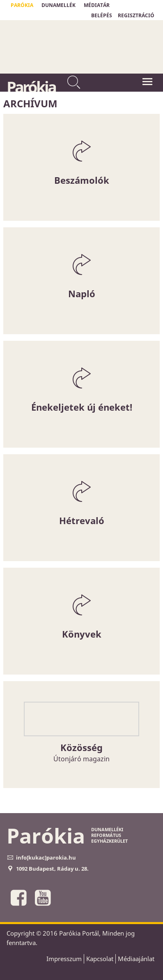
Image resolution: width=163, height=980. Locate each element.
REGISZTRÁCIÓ (136, 15)
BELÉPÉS (102, 15)
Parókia (31, 87)
